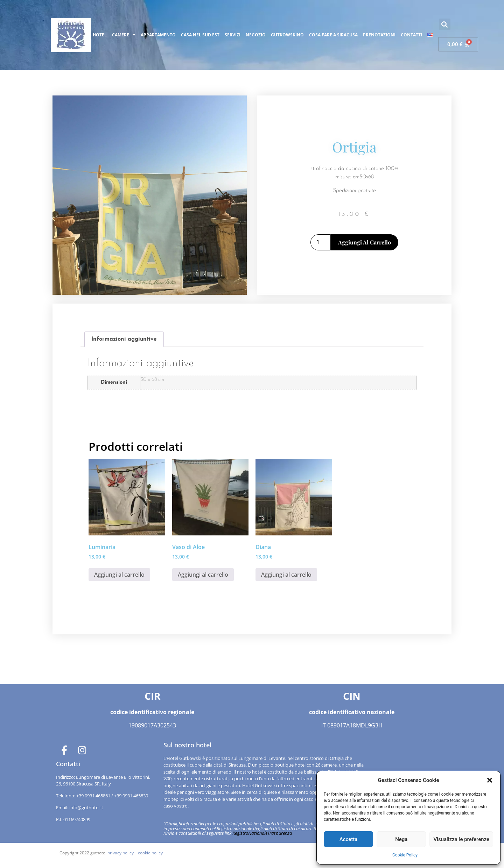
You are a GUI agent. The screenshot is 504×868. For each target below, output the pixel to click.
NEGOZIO (256, 35)
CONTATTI (411, 35)
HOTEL (100, 35)
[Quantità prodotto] (321, 242)
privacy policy (121, 852)
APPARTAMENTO (158, 35)
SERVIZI (233, 35)
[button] (490, 780)
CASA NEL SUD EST (200, 35)
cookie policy (150, 852)
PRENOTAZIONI (379, 35)
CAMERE (124, 35)
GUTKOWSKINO (287, 35)
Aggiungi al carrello (365, 242)
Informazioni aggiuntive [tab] (124, 339)
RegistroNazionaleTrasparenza (262, 833)
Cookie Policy (405, 855)
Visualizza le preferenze (461, 839)
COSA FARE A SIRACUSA (333, 35)
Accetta (349, 839)
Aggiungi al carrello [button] (119, 574)
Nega (401, 839)
